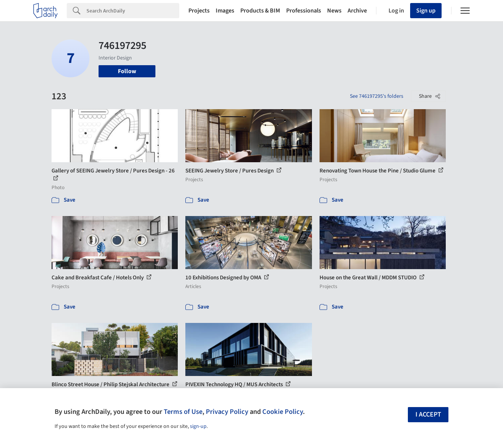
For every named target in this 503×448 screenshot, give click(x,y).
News (334, 11)
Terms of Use (183, 412)
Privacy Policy (227, 412)
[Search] (133, 11)
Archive (357, 11)
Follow (127, 71)
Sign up (426, 11)
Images (225, 11)
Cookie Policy (283, 412)
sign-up (198, 426)
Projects (199, 11)
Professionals (304, 11)
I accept (428, 414)
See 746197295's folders (377, 96)
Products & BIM (260, 11)
